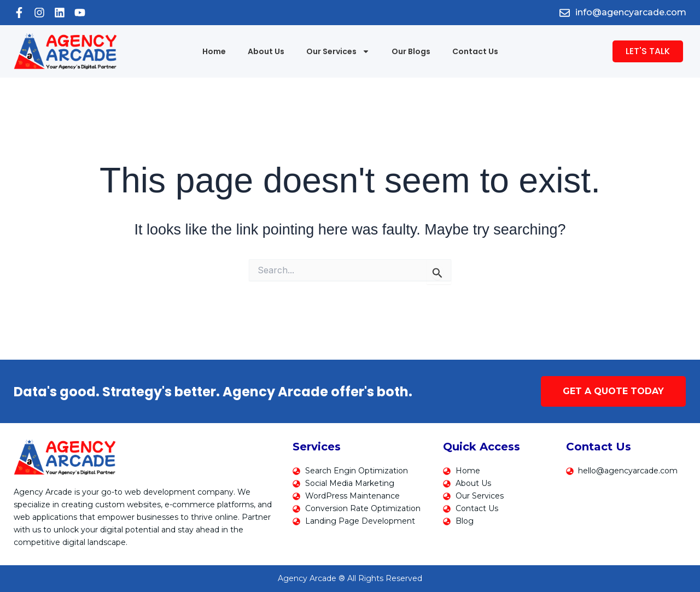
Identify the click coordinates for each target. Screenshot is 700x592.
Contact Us (475, 51)
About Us (266, 51)
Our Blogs (411, 51)
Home (214, 51)
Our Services (338, 51)
